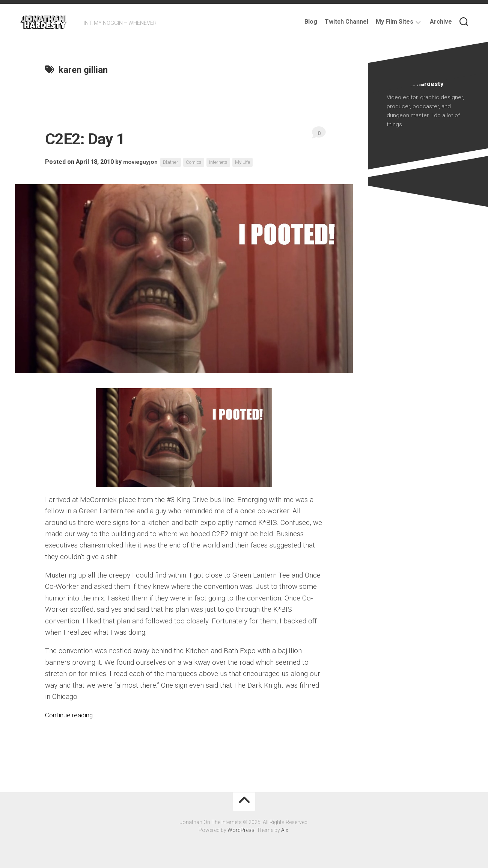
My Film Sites (395, 22)
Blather (173, 162)
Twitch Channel (346, 22)
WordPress (241, 830)
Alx (285, 830)
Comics (198, 162)
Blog (311, 22)
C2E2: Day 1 (94, 138)
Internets (225, 162)
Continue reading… (74, 715)
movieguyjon (141, 162)
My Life (251, 162)
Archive (441, 22)
